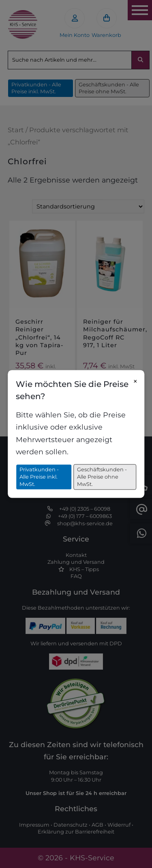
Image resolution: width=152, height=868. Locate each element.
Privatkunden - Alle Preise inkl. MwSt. (39, 477)
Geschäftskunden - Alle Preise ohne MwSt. (102, 477)
